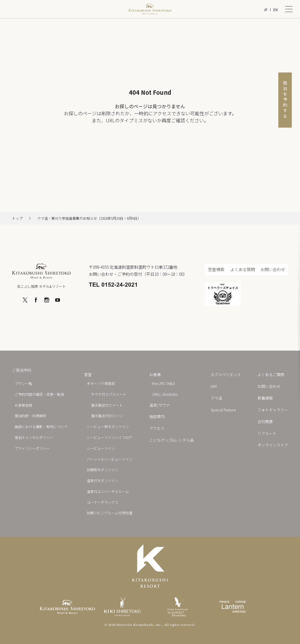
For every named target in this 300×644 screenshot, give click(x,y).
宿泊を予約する (285, 100)
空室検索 (216, 269)
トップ (17, 218)
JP (265, 10)
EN (276, 10)
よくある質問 (243, 269)
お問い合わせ (273, 269)
